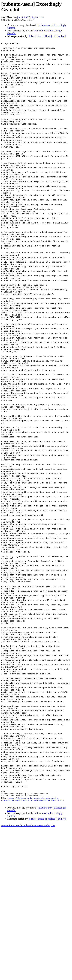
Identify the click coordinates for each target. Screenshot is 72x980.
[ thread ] (41, 36)
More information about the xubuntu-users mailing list (28, 977)
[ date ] (33, 36)
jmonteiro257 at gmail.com (31, 17)
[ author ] (61, 36)
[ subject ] (51, 36)
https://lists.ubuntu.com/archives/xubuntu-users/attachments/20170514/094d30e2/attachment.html (32, 951)
